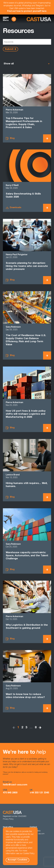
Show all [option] (9, 64)
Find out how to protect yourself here (27, 11)
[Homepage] (39, 19)
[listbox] (27, 64)
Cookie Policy (29, 854)
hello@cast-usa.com (15, 785)
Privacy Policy (8, 819)
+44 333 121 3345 (39, 793)
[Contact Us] (14, 19)
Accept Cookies (17, 860)
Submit (9, 49)
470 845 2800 (10, 793)
